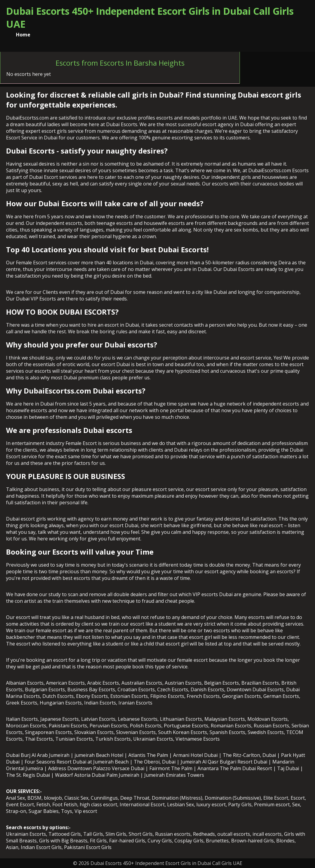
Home (23, 35)
